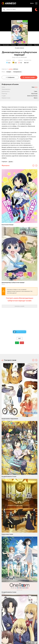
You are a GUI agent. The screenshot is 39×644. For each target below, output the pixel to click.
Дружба (11, 162)
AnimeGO (10, 3)
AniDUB (10, 69)
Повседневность (17, 72)
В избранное (10, 77)
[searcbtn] (4, 10)
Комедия (9, 72)
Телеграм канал (21, 332)
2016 (36, 87)
